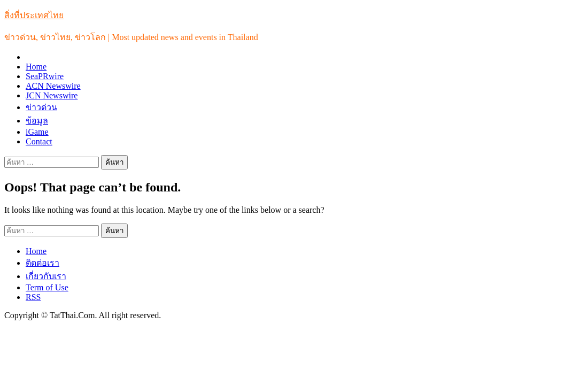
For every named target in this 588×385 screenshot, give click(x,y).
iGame (37, 132)
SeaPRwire (45, 76)
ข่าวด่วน (41, 107)
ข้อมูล (37, 121)
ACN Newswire (53, 86)
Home (36, 67)
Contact (39, 141)
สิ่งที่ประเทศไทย (34, 15)
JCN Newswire (52, 95)
